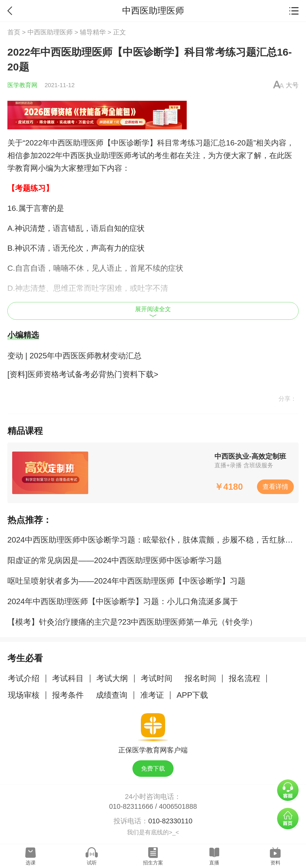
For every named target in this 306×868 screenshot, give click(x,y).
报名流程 (245, 678)
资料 (275, 863)
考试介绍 (24, 678)
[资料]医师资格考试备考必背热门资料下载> (83, 374)
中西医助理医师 (50, 32)
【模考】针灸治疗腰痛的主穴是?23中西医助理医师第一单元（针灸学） (132, 622)
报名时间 (200, 678)
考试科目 (68, 678)
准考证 (152, 695)
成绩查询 (112, 695)
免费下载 (153, 769)
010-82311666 (131, 806)
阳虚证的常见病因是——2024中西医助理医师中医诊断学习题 (115, 560)
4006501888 (178, 806)
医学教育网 (22, 85)
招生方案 (153, 863)
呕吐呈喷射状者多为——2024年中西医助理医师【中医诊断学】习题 (127, 581)
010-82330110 (170, 821)
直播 (214, 863)
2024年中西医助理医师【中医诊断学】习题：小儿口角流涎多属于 (123, 601)
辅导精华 (93, 32)
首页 (14, 32)
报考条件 (68, 695)
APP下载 (192, 695)
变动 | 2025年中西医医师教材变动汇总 (75, 356)
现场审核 (24, 695)
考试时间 (157, 678)
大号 (292, 85)
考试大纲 (112, 678)
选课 (31, 863)
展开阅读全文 (153, 311)
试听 (92, 863)
